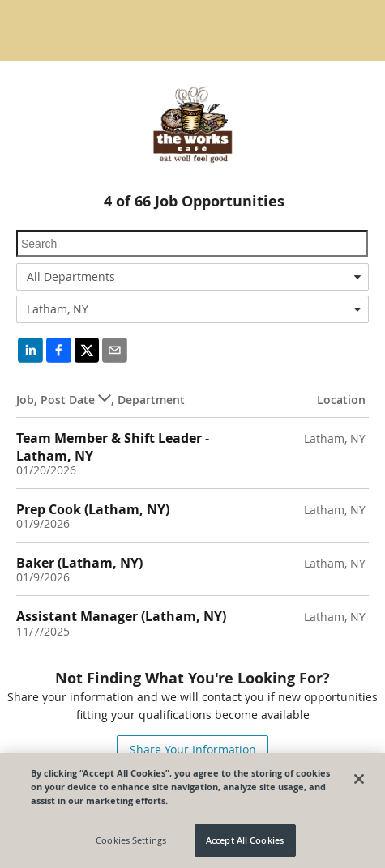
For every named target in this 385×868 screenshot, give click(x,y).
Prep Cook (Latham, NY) (93, 509)
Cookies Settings (131, 841)
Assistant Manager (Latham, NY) (121, 616)
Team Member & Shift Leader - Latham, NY (113, 447)
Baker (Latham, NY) (79, 563)
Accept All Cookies (245, 841)
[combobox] (192, 277)
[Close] (359, 779)
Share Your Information (193, 749)
